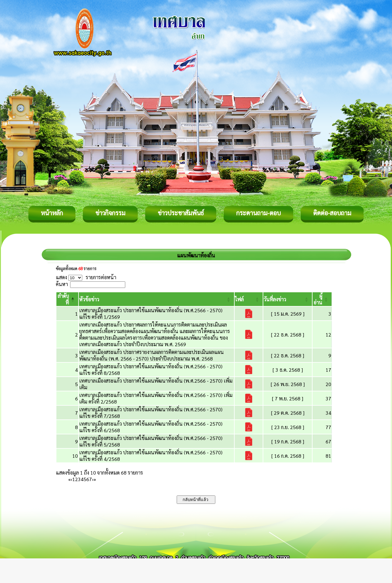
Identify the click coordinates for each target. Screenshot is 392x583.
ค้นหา (62, 284)
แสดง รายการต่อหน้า (86, 277)
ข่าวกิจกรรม (110, 213)
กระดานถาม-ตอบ (258, 213)
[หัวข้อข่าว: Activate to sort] (156, 299)
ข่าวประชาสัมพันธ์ (181, 213)
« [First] (69, 479)
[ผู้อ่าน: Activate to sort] (322, 299)
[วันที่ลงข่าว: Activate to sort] (288, 299)
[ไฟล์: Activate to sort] (249, 299)
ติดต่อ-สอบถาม (332, 213)
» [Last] (95, 479)
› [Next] (93, 479)
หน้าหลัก (52, 213)
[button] (89, 299)
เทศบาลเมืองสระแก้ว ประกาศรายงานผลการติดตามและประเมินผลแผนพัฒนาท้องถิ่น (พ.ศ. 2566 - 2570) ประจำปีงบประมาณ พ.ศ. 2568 (151, 355)
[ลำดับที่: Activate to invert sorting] (67, 299)
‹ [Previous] (72, 479)
